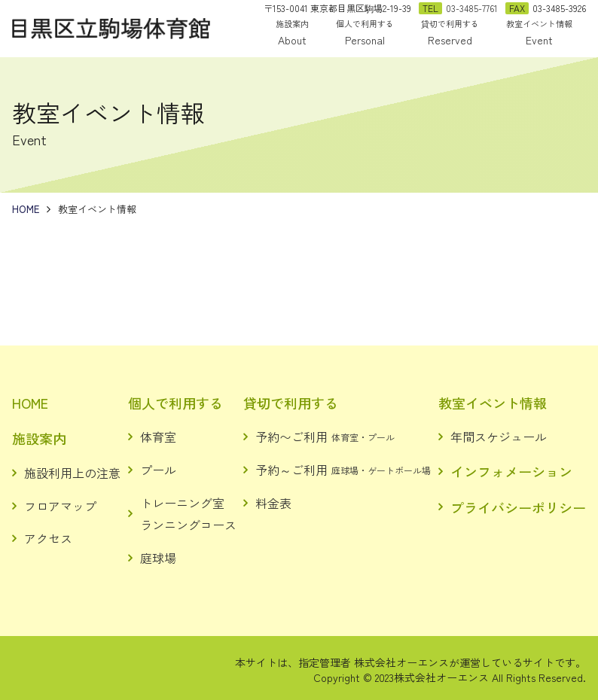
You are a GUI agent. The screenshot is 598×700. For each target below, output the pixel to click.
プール (158, 470)
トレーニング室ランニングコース (188, 514)
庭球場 (158, 558)
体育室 (158, 437)
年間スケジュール (499, 437)
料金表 (273, 503)
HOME (30, 403)
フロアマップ (60, 506)
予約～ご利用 (343, 470)
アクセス (48, 538)
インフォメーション (511, 471)
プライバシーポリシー (518, 507)
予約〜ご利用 (325, 437)
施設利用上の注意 (72, 473)
